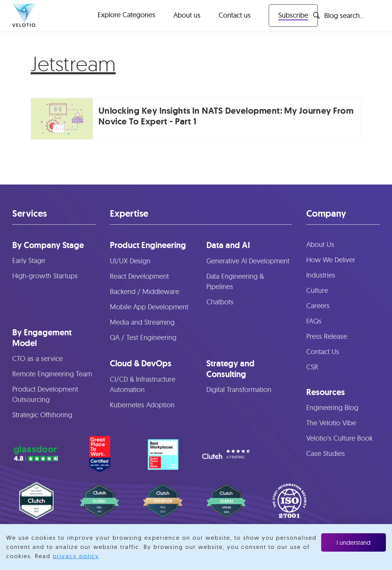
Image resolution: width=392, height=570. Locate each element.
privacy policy (76, 556)
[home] (24, 15)
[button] (127, 15)
